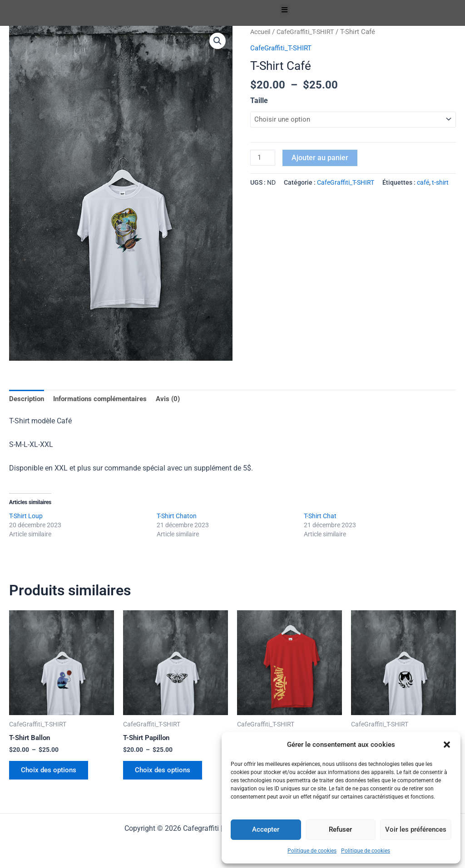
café (423, 184)
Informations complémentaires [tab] (106, 399)
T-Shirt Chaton (177, 517)
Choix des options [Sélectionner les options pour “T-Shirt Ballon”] (52, 773)
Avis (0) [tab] (178, 399)
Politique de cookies (312, 851)
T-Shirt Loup (26, 517)
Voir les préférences (416, 829)
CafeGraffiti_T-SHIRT (310, 32)
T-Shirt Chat (320, 517)
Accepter (266, 829)
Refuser (340, 829)
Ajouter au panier (321, 158)
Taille (259, 100)
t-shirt (440, 184)
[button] (447, 745)
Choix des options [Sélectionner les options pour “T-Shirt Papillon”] (166, 773)
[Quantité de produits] (263, 159)
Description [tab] (27, 399)
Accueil (262, 32)
